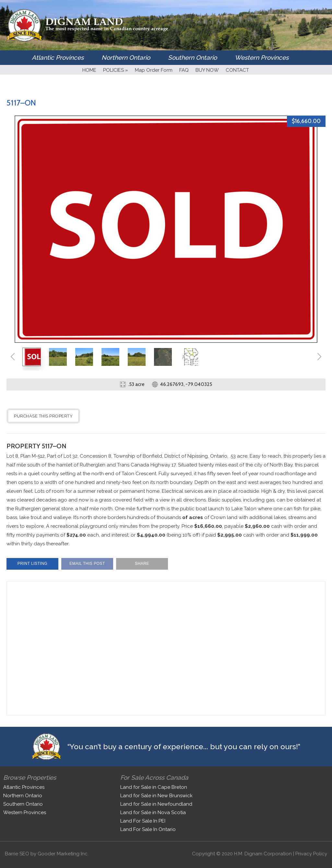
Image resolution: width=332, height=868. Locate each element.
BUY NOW (207, 70)
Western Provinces (262, 57)
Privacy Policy (311, 854)
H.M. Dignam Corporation (263, 854)
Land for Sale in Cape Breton (154, 787)
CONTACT (237, 70)
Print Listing (32, 564)
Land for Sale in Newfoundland (156, 804)
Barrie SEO (17, 854)
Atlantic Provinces (58, 57)
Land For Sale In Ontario (148, 829)
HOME (89, 70)
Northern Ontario (126, 57)
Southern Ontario (192, 57)
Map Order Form (154, 70)
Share (142, 564)
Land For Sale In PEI (143, 821)
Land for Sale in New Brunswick (156, 796)
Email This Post (87, 564)
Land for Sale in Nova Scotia (153, 812)
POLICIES (116, 70)
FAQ (184, 70)
